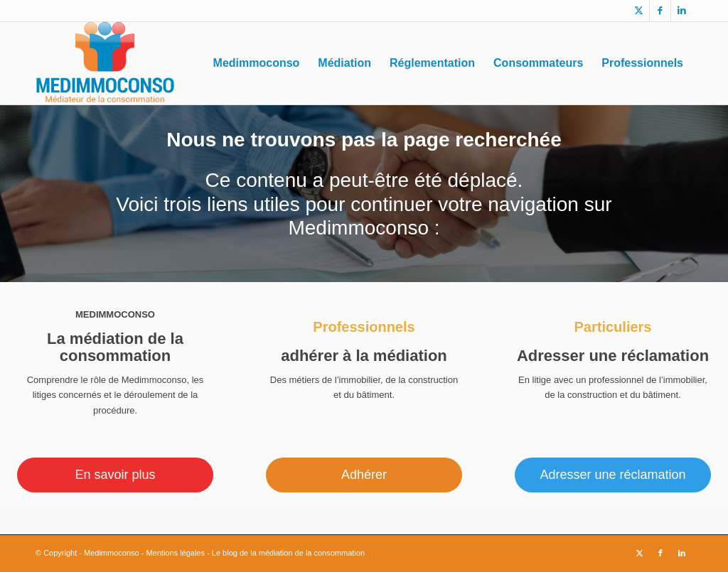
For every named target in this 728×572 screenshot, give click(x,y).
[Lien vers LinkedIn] (682, 11)
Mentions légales (175, 553)
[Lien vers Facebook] (660, 11)
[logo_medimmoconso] (105, 63)
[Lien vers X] (639, 11)
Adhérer (364, 475)
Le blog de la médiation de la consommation (288, 553)
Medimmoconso (112, 553)
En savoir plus (115, 475)
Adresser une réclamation (612, 475)
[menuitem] (257, 63)
